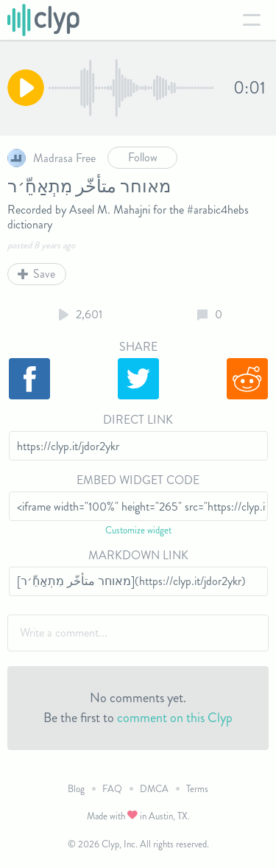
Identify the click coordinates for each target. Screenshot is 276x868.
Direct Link (138, 420)
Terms (197, 789)
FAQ (112, 789)
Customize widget (138, 530)
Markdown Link (138, 555)
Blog (76, 789)
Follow (143, 157)
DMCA (154, 789)
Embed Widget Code (138, 480)
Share (138, 347)
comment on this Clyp (175, 718)
